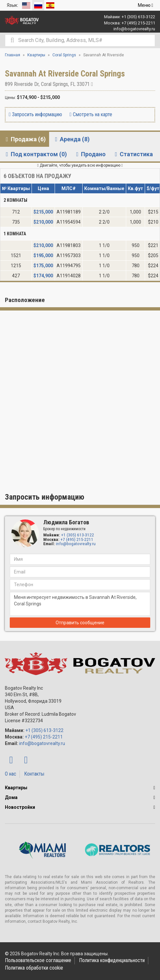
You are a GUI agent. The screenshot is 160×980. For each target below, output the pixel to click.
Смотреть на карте (91, 114)
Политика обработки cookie (34, 968)
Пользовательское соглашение (38, 960)
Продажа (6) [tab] (25, 139)
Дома (11, 797)
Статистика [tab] (133, 154)
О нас (11, 774)
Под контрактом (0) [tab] (35, 154)
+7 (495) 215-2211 (138, 23)
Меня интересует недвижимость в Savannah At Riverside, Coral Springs (80, 604)
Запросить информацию (35, 114)
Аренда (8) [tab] (71, 139)
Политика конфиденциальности (112, 960)
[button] (154, 788)
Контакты (34, 774)
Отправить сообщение (80, 623)
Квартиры (16, 788)
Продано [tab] (90, 154)
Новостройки (20, 807)
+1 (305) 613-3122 (138, 17)
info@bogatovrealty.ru (134, 29)
